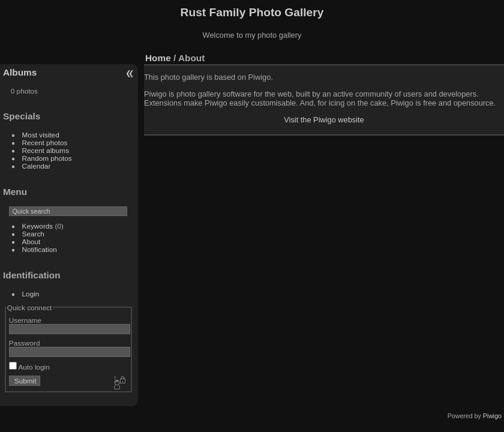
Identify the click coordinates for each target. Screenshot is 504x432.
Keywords (38, 226)
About (31, 241)
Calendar (37, 166)
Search (33, 234)
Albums (20, 72)
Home (158, 58)
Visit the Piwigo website (324, 120)
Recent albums (46, 150)
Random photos (47, 158)
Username (25, 320)
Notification (40, 249)
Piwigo (492, 416)
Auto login (29, 367)
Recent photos (45, 142)
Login (31, 294)
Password (25, 343)
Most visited (41, 135)
